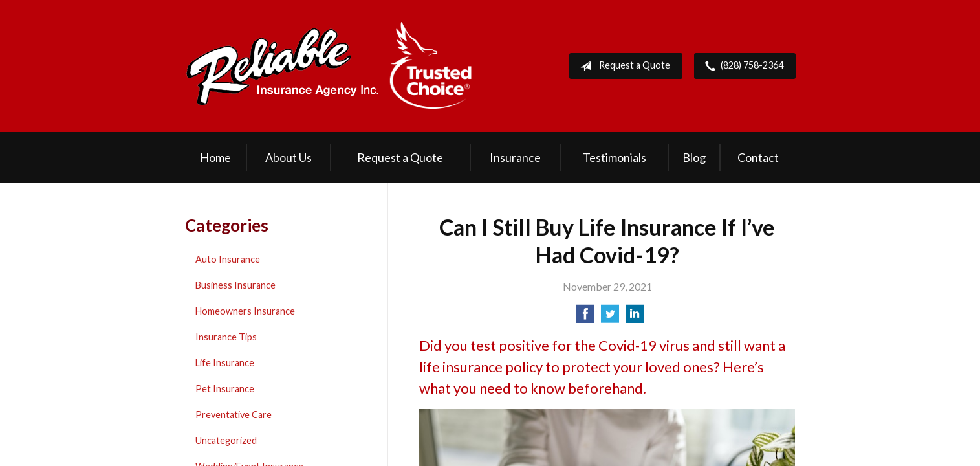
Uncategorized (226, 440)
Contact (758, 157)
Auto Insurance (228, 259)
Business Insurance (235, 285)
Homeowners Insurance (245, 311)
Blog (694, 157)
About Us (289, 157)
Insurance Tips (226, 337)
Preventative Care (234, 415)
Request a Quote (623, 66)
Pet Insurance (225, 389)
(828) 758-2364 (742, 66)
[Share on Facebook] (585, 317)
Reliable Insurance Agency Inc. (329, 66)
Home (215, 157)
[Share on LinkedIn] (635, 317)
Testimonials (615, 157)
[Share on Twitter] (610, 317)
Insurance (515, 157)
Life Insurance (225, 363)
